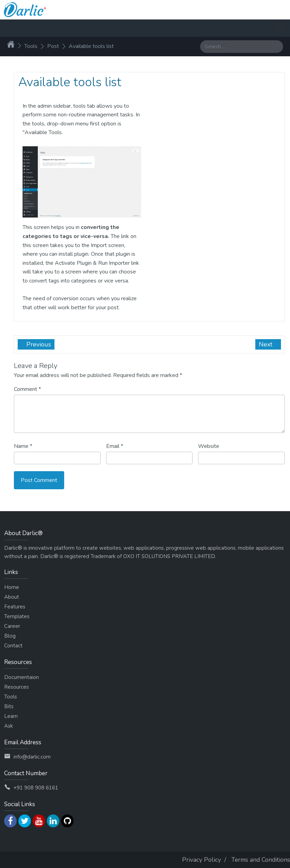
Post (53, 46)
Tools (31, 46)
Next (266, 344)
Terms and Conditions (261, 860)
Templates (17, 616)
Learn (11, 716)
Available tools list (91, 46)
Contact (13, 646)
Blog (10, 636)
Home (12, 587)
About (12, 597)
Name (23, 446)
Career (12, 626)
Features (15, 607)
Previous (38, 344)
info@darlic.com (32, 757)
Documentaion (22, 677)
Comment (27, 389)
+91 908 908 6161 (36, 788)
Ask (8, 726)
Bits (9, 706)
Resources (16, 687)
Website (209, 446)
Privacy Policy (202, 860)
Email (115, 446)
